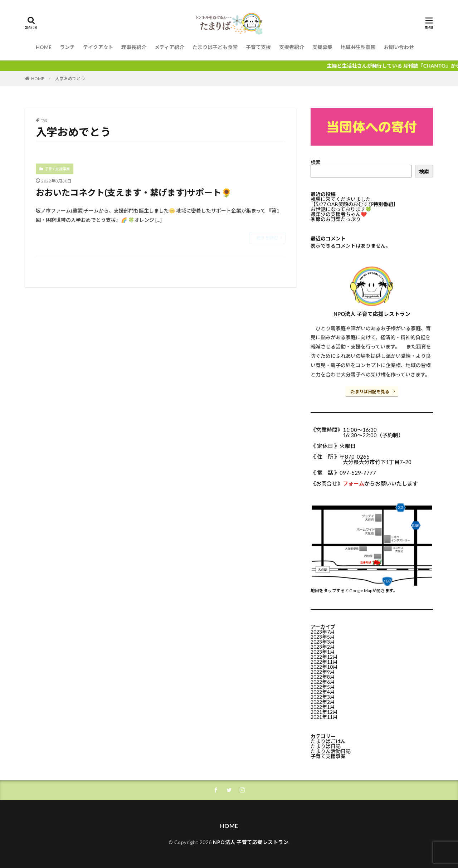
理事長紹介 (134, 47)
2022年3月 (323, 697)
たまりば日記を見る (370, 392)
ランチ (67, 47)
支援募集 (322, 47)
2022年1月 (323, 707)
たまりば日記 (326, 746)
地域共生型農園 (358, 47)
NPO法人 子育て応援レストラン (251, 842)
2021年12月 (324, 712)
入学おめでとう (70, 79)
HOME (44, 47)
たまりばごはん (328, 741)
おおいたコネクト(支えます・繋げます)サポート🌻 (134, 192)
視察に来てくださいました (341, 199)
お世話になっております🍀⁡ (341, 209)
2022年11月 (324, 662)
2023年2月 (323, 647)
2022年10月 (324, 667)
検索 (316, 162)
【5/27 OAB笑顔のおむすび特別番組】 (354, 204)
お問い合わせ (399, 47)
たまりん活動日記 (331, 751)
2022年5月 (323, 687)
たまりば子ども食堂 (215, 47)
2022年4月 (323, 692)
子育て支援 (258, 47)
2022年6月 (323, 682)
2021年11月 (324, 717)
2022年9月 (323, 672)
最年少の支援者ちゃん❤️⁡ (339, 214)
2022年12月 (324, 657)
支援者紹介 (292, 47)
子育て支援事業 (57, 169)
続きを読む (267, 238)
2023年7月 (323, 632)
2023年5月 (323, 637)
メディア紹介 (169, 47)
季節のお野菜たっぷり (336, 219)
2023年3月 (323, 642)
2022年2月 (323, 702)
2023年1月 (323, 652)
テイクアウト (98, 47)
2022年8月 (323, 677)
